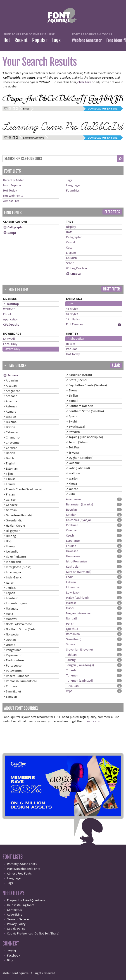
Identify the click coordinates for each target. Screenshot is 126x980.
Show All (9, 339)
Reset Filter (112, 289)
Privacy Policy (16, 924)
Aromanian (74, 499)
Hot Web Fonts (13, 196)
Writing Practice (76, 268)
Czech (70, 536)
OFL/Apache (11, 325)
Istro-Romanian (77, 562)
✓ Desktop (11, 304)
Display (71, 227)
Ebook (7, 314)
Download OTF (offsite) (103, 109)
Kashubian (73, 567)
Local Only (10, 344)
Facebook (14, 956)
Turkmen (72, 676)
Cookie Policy (16, 929)
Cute (69, 248)
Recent (21, 40)
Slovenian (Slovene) (79, 650)
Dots (69, 232)
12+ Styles (73, 319)
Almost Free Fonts (19, 874)
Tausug (71, 660)
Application (11, 320)
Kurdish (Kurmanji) (79, 572)
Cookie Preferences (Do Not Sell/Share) (33, 934)
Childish (71, 258)
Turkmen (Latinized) (80, 681)
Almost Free (11, 201)
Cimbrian (72, 525)
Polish (70, 624)
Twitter (12, 951)
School (71, 263)
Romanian (73, 634)
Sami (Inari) (74, 639)
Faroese (11, 375)
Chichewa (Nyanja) (78, 520)
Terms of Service (18, 919)
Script (10, 233)
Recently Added (14, 180)
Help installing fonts (21, 905)
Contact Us (14, 910)
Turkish (71, 670)
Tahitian (71, 655)
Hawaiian (72, 551)
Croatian (72, 530)
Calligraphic (14, 227)
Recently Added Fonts (22, 864)
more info (94, 721)
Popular (40, 40)
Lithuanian (73, 587)
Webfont (9, 309)
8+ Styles (72, 314)
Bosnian (71, 510)
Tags (56, 40)
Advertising (15, 915)
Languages (73, 185)
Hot (7, 40)
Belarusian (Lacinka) (80, 505)
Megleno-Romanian (79, 613)
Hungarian (73, 556)
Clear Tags (112, 212)
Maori (70, 608)
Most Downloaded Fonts (24, 869)
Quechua (72, 629)
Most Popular (12, 185)
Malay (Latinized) (77, 598)
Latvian (71, 582)
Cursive (73, 274)
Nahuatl (71, 619)
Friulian (71, 546)
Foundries (73, 191)
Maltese (71, 603)
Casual (71, 242)
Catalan (71, 515)
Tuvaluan (72, 686)
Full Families (75, 324)
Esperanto (73, 541)
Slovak (71, 644)
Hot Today (10, 191)
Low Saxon (73, 593)
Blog (10, 960)
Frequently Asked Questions (26, 900)
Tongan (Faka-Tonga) (80, 665)
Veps (69, 691)
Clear (116, 365)
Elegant (71, 253)
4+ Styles (72, 309)
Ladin (70, 577)
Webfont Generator (87, 40)
